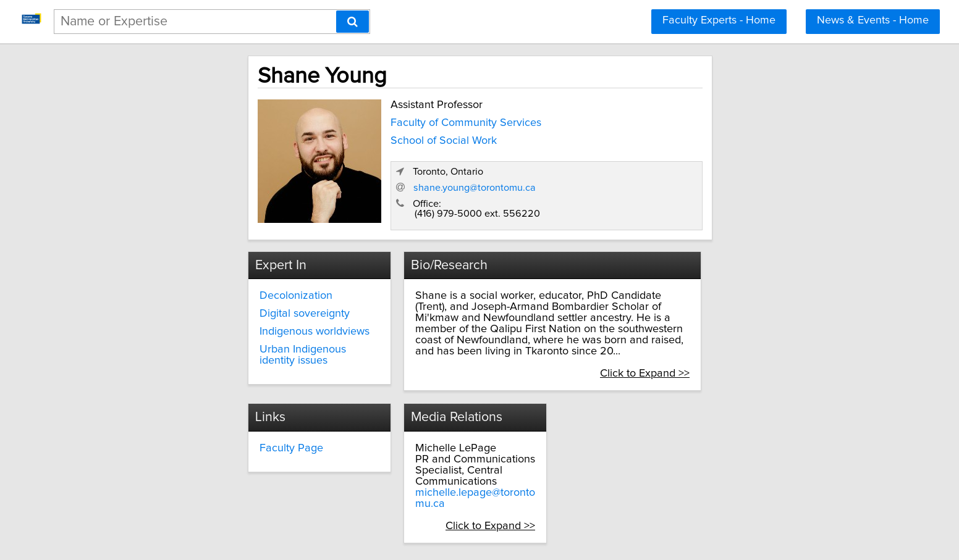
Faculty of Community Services (357, 120)
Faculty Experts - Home (719, 20)
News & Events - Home (873, 20)
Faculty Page (403, 417)
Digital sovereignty (201, 304)
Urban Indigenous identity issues (234, 339)
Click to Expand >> (758, 341)
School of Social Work (334, 138)
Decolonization (192, 286)
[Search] (353, 22)
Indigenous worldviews (211, 322)
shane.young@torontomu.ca (695, 176)
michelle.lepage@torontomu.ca (660, 450)
